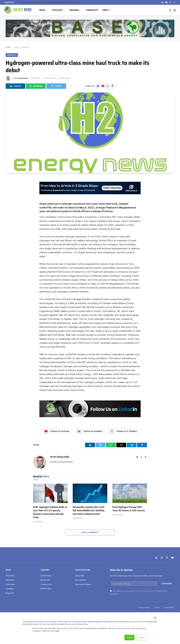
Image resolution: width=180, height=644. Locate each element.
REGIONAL (74, 10)
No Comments (49, 78)
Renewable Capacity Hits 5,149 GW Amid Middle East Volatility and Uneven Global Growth (89, 510)
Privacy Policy (162, 591)
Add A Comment (90, 532)
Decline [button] (141, 638)
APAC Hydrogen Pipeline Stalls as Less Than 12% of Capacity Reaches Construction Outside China (51, 2)
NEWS (42, 10)
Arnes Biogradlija (21, 78)
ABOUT (106, 10)
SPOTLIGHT (57, 10)
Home (16, 47)
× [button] (155, 618)
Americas (25, 47)
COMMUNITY (92, 10)
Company (45, 570)
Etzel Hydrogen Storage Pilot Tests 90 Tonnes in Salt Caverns (129, 509)
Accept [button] (129, 638)
